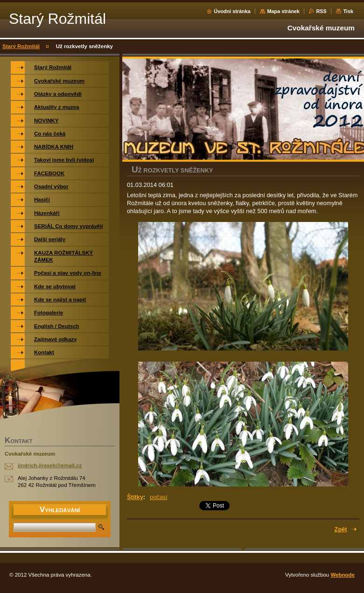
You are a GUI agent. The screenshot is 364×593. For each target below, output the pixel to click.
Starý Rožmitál (21, 46)
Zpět (341, 529)
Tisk (348, 11)
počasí (159, 497)
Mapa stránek (283, 11)
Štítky (135, 497)
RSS (321, 11)
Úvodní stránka (232, 11)
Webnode (343, 575)
